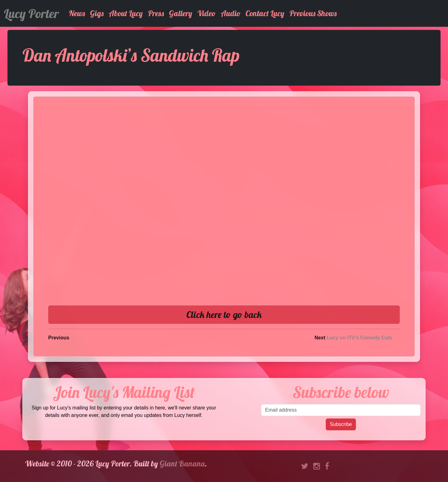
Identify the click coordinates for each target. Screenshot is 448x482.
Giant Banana (182, 463)
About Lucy (126, 13)
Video (206, 13)
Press (156, 13)
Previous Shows (313, 13)
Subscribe (341, 424)
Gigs (97, 13)
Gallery (181, 13)
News (77, 13)
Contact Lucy (265, 13)
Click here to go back (224, 314)
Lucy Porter (31, 13)
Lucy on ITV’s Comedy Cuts (359, 338)
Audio (231, 13)
